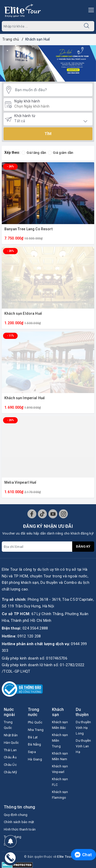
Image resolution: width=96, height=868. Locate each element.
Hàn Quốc (11, 743)
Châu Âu (10, 757)
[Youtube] (53, 514)
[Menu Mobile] (90, 9)
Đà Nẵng (35, 744)
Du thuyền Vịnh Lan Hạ (83, 746)
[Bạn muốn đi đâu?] (52, 90)
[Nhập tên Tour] (40, 26)
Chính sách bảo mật (19, 822)
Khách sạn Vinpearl (60, 769)
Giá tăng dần (34, 153)
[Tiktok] (42, 514)
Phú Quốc (35, 722)
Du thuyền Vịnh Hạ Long (83, 728)
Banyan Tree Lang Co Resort (28, 229)
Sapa (32, 752)
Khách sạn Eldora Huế (23, 313)
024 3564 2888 (35, 628)
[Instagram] (63, 514)
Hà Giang (35, 759)
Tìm (48, 134)
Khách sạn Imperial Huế (25, 398)
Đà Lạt (33, 737)
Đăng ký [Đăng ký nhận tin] (83, 546)
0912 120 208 (29, 636)
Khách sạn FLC (60, 782)
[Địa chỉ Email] (37, 547)
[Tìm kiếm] (87, 26)
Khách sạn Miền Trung (60, 741)
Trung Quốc (8, 725)
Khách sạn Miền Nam (60, 756)
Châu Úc (10, 765)
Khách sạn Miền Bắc (60, 725)
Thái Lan (10, 750)
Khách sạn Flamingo (60, 795)
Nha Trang (36, 730)
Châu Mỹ (10, 772)
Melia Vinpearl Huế (20, 482)
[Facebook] (32, 514)
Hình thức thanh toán (20, 829)
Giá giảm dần (61, 153)
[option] (48, 64)
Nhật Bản (11, 735)
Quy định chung (16, 815)
